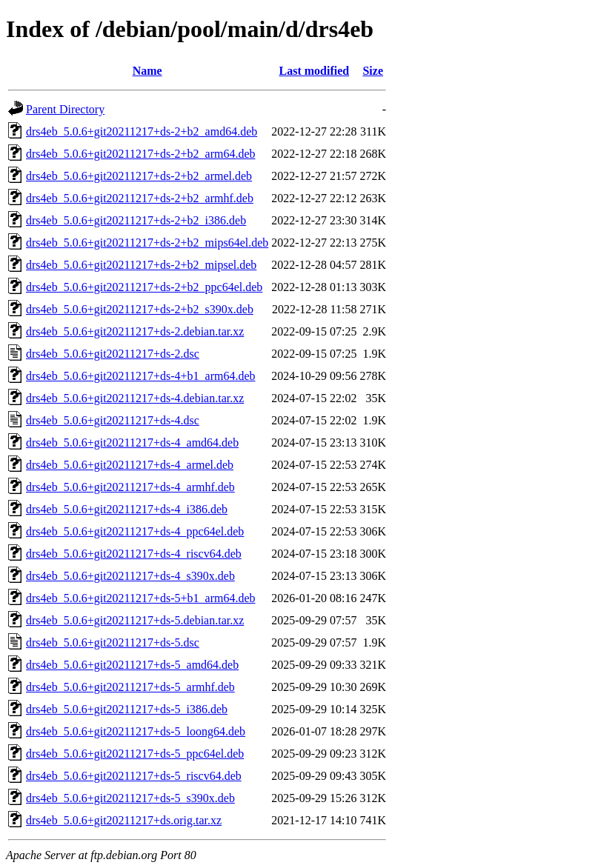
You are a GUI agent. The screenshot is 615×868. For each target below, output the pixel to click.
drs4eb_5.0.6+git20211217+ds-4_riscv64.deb (134, 554)
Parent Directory (65, 109)
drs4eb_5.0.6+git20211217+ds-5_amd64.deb (132, 665)
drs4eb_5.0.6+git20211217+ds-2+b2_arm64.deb (141, 154)
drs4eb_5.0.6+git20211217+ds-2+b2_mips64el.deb (147, 243)
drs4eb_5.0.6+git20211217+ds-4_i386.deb (127, 509)
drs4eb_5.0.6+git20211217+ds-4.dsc (113, 420)
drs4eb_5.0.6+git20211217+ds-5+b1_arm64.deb (141, 598)
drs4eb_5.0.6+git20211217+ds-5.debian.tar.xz (135, 620)
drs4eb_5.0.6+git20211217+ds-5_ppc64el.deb (135, 754)
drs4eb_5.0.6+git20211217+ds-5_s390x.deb (130, 798)
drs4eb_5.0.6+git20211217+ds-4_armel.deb (130, 465)
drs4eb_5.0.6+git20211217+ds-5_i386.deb (127, 709)
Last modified (315, 71)
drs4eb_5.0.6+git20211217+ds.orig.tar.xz (124, 820)
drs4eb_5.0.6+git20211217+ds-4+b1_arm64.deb (141, 376)
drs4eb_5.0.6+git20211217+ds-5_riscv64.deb (134, 776)
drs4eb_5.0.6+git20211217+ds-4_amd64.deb (132, 443)
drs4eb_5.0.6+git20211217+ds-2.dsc (113, 354)
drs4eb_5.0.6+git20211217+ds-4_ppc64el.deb (135, 531)
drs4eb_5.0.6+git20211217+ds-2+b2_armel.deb (139, 176)
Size (373, 71)
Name (147, 71)
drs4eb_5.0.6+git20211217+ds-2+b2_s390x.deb (140, 309)
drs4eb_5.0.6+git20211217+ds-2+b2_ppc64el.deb (144, 287)
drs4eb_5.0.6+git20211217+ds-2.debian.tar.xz (135, 331)
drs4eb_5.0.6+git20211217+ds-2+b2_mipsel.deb (141, 265)
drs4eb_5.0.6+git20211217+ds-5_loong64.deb (136, 731)
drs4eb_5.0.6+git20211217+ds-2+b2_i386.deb (136, 220)
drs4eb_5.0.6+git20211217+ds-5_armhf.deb (130, 687)
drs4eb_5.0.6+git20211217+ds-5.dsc (113, 642)
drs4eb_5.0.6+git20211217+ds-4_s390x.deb (130, 576)
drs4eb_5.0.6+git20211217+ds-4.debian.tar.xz (135, 398)
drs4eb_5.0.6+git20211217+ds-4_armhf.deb (130, 487)
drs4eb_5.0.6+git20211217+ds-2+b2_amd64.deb (142, 131)
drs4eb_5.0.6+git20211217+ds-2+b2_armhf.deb (140, 198)
